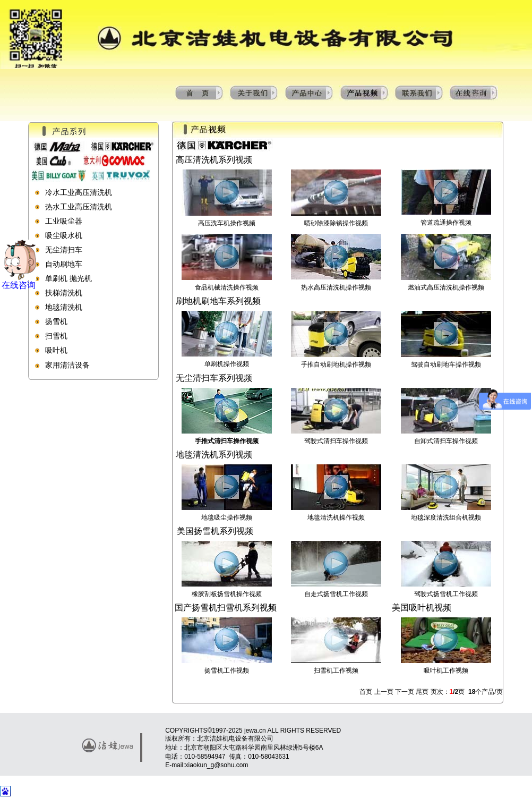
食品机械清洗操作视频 (227, 287)
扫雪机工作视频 (336, 670)
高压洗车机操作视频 (227, 223)
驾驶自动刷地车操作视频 (446, 364)
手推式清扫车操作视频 (227, 441)
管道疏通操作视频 (446, 223)
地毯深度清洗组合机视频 (446, 517)
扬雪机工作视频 (227, 670)
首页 (367, 692)
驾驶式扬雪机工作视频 (446, 594)
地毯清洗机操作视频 (336, 517)
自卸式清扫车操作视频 (446, 441)
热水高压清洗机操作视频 (336, 287)
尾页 (422, 692)
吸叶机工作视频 (446, 670)
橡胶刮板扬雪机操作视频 (227, 594)
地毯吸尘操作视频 (227, 517)
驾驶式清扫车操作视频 (336, 441)
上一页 (385, 692)
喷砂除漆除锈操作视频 (336, 223)
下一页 (405, 692)
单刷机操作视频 (227, 364)
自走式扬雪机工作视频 (336, 594)
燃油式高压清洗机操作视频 (446, 287)
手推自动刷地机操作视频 (336, 364)
